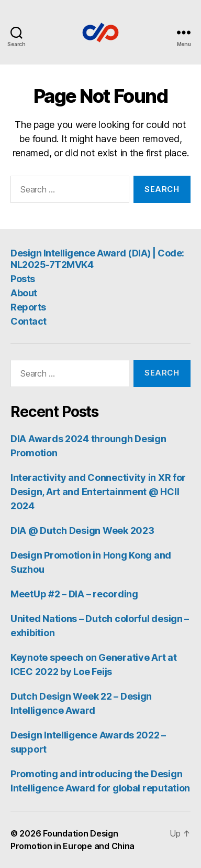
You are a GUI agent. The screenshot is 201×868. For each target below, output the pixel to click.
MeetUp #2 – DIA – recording (74, 594)
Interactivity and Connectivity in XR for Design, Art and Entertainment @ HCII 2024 (98, 492)
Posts (23, 279)
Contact (29, 321)
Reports (28, 307)
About (24, 293)
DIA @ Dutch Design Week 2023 (82, 531)
